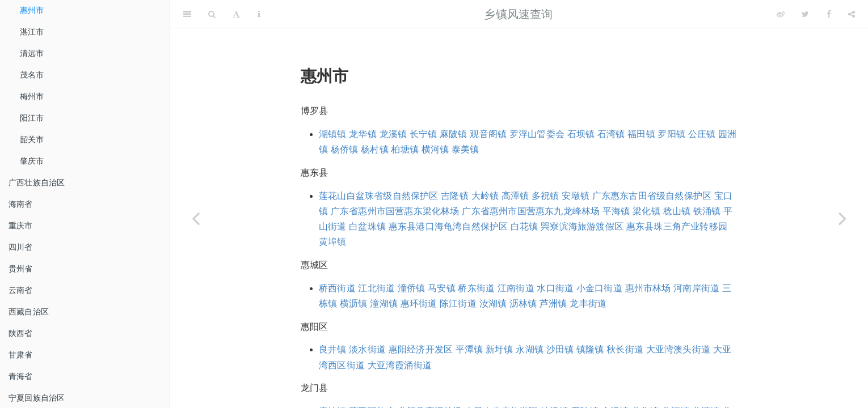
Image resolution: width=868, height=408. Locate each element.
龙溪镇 (393, 134)
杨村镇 (375, 149)
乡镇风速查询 (518, 14)
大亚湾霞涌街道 (400, 365)
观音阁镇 (488, 134)
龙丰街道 (588, 303)
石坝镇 (581, 134)
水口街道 (555, 288)
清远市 (32, 53)
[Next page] (842, 218)
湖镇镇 (333, 134)
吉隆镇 (455, 196)
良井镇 (333, 349)
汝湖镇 (493, 303)
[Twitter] (805, 14)
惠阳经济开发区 (421, 349)
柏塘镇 (405, 149)
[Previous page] (196, 218)
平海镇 (616, 211)
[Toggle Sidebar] (187, 14)
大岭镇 (485, 196)
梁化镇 (646, 211)
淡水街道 (367, 349)
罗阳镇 (671, 134)
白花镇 (524, 226)
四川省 (21, 247)
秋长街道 (625, 349)
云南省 (21, 290)
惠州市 (32, 10)
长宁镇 (424, 134)
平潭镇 (469, 349)
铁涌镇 (707, 211)
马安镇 (442, 288)
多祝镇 (545, 196)
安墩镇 (576, 196)
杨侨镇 (345, 149)
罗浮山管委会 (537, 134)
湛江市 (32, 32)
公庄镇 (702, 134)
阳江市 (32, 118)
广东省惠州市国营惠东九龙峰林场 (531, 211)
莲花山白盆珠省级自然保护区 (379, 196)
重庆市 (21, 226)
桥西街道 (337, 288)
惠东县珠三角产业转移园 (677, 226)
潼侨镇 (412, 288)
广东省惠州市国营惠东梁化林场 (395, 211)
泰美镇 (465, 149)
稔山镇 (677, 211)
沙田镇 (560, 349)
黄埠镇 (333, 242)
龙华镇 (363, 134)
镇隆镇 (590, 349)
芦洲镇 (553, 303)
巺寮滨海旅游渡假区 (582, 226)
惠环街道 (419, 303)
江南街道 (516, 288)
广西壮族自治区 (37, 182)
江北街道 (376, 288)
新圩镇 (500, 349)
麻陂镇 (454, 134)
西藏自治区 (29, 312)
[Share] (852, 14)
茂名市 (32, 75)
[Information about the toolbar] (259, 14)
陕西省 (21, 333)
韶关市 (32, 139)
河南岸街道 (696, 288)
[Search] (212, 14)
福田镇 (641, 134)
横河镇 (435, 149)
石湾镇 (611, 134)
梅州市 (32, 96)
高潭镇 (515, 196)
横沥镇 (354, 303)
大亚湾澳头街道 (678, 349)
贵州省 (21, 269)
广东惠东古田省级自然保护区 (652, 196)
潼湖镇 (384, 303)
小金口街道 (599, 288)
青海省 (21, 376)
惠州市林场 (648, 288)
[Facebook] (829, 14)
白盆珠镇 (367, 226)
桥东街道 (476, 288)
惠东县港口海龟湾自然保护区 (448, 226)
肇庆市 (32, 161)
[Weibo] (781, 14)
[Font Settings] (236, 14)
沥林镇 (523, 303)
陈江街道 (458, 303)
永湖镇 (530, 349)
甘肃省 (21, 355)
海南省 (21, 204)
